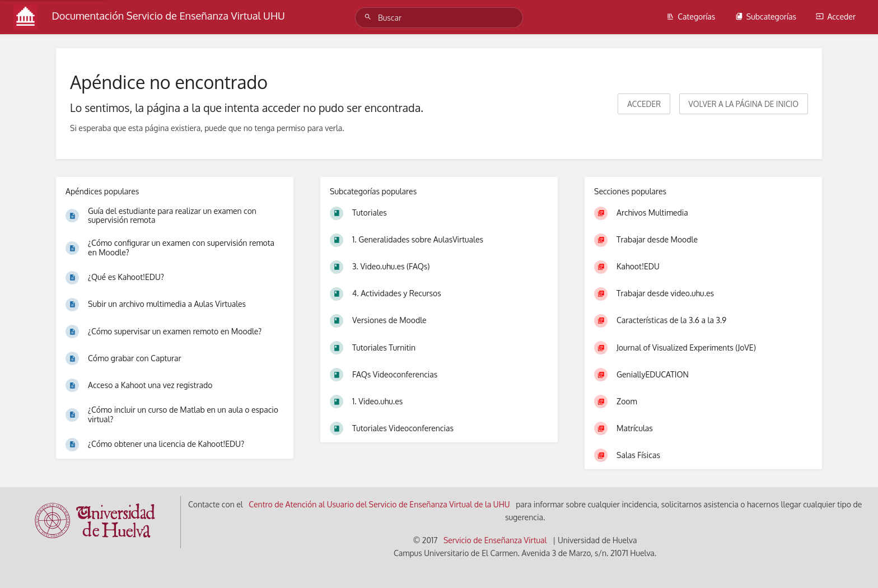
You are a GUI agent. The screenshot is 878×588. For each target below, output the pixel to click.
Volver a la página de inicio (744, 104)
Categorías (691, 17)
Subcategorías (766, 17)
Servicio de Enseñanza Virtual (495, 540)
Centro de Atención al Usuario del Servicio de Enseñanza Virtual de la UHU (379, 504)
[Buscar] (370, 17)
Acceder (836, 17)
